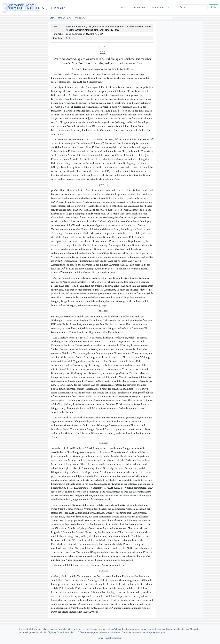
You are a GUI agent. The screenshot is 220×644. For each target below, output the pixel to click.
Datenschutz (104, 638)
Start (123, 7)
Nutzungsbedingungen (154, 632)
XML (68, 38)
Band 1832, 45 (65, 18)
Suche (214, 7)
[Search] (193, 7)
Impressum (117, 638)
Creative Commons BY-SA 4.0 (103, 629)
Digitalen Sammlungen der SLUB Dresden (68, 632)
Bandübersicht (138, 7)
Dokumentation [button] (159, 7)
